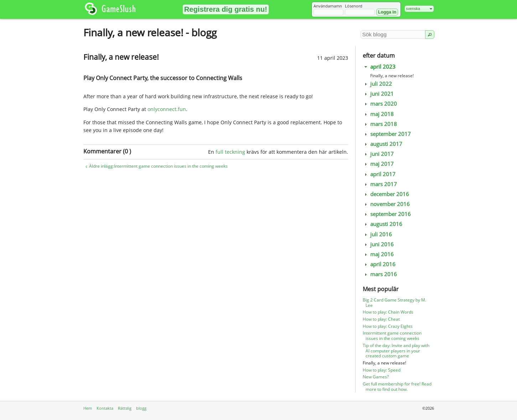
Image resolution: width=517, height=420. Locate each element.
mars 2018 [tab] (380, 124)
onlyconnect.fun (167, 109)
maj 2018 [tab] (378, 114)
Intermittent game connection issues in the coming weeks (392, 336)
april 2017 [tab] (379, 174)
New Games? (376, 377)
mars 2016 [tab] (380, 274)
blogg (141, 408)
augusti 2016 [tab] (383, 224)
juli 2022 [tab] (378, 84)
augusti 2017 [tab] (383, 144)
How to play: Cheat (381, 319)
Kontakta (105, 408)
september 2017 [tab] (387, 134)
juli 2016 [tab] (378, 234)
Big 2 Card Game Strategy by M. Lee (394, 303)
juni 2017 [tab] (378, 154)
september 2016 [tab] (387, 214)
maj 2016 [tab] (378, 254)
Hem (88, 408)
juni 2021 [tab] (378, 94)
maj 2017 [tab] (378, 164)
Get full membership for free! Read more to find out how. (397, 387)
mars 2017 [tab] (380, 184)
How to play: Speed (382, 370)
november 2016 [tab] (386, 204)
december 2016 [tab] (386, 194)
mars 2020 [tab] (380, 104)
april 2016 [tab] (379, 264)
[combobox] (419, 9)
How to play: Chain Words (388, 312)
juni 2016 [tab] (378, 244)
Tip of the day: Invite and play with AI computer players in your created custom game (396, 351)
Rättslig (125, 408)
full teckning (230, 152)
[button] (226, 9)
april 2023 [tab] (379, 67)
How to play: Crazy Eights (388, 326)
